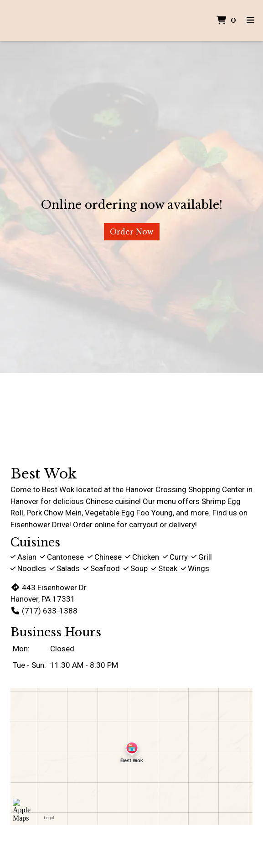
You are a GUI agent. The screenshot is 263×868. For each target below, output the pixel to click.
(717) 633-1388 (44, 611)
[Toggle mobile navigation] (250, 21)
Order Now (132, 232)
